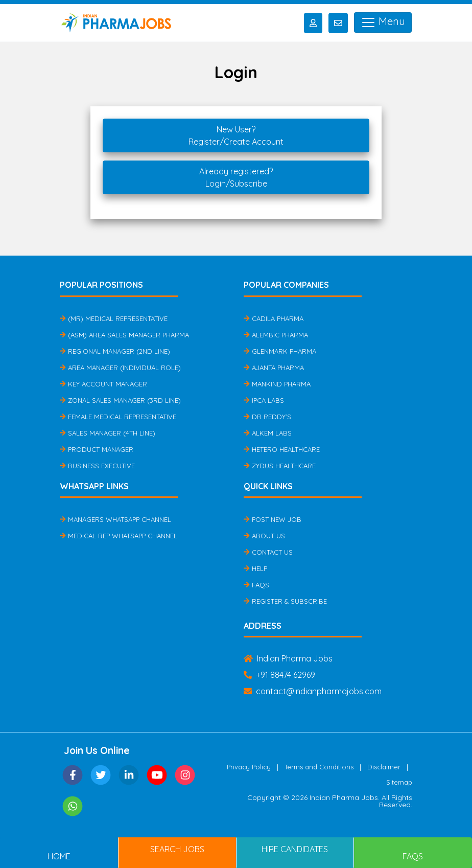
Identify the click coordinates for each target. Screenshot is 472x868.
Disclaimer (384, 767)
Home (59, 856)
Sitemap (399, 782)
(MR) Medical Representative (114, 318)
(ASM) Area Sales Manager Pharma (124, 335)
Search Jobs (177, 849)
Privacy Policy (249, 767)
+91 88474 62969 (279, 675)
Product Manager (97, 449)
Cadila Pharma (274, 318)
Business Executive (97, 466)
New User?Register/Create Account (236, 135)
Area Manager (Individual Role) (120, 368)
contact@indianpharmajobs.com (313, 691)
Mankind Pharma (277, 384)
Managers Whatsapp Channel (115, 519)
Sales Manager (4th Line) (108, 433)
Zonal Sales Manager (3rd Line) (120, 400)
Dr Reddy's (267, 417)
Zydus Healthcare (280, 466)
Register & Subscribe (285, 601)
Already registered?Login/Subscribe (236, 177)
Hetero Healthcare (282, 449)
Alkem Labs (268, 433)
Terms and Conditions (319, 767)
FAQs (256, 585)
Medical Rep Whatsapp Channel (119, 536)
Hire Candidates (295, 849)
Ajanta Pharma (274, 368)
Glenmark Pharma (280, 351)
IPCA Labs (264, 400)
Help (255, 568)
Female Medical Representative (118, 417)
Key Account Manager (103, 384)
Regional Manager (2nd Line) (115, 351)
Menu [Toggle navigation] (383, 22)
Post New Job (273, 519)
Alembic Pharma (276, 335)
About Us (264, 536)
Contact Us (268, 552)
